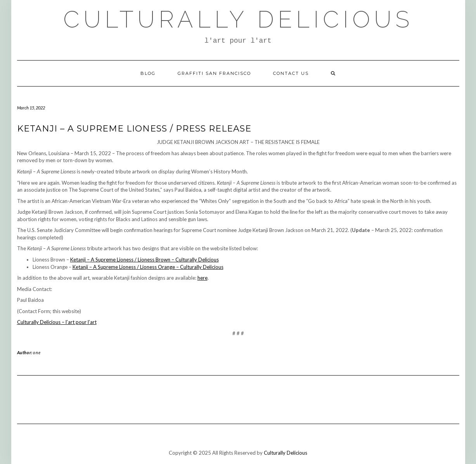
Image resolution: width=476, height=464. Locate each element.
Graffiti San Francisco (214, 73)
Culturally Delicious (238, 19)
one (37, 352)
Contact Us (291, 73)
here (203, 278)
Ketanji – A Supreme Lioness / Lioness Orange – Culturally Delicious (148, 267)
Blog (148, 73)
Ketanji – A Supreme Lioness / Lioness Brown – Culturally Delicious (145, 260)
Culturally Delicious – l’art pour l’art (57, 322)
